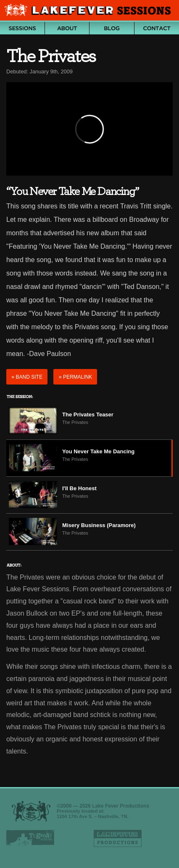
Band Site (27, 377)
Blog (112, 28)
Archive (22, 28)
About (67, 28)
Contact (157, 28)
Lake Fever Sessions (89, 11)
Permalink (75, 377)
